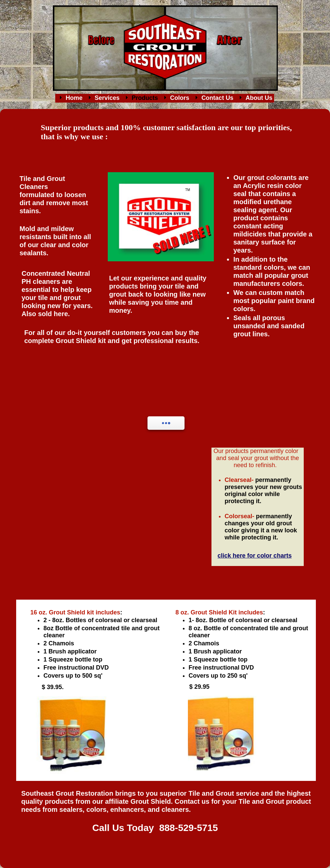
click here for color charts (255, 556)
